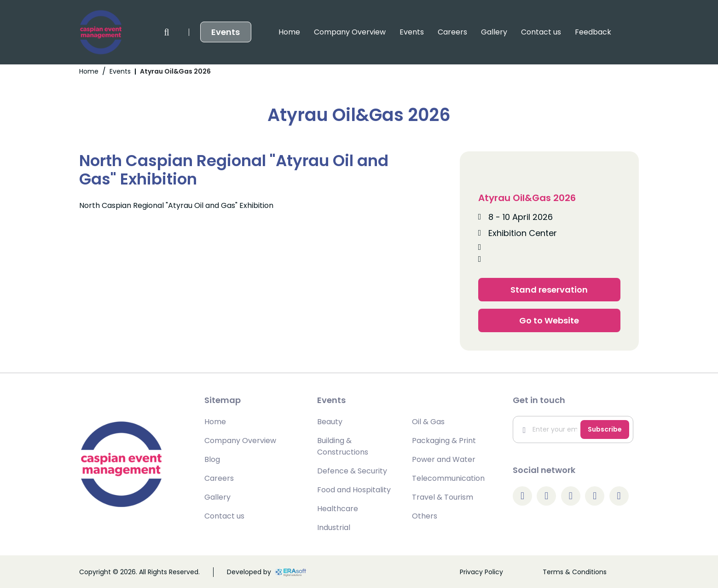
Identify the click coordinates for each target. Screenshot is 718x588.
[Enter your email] (549, 429)
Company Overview (249, 32)
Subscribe (605, 429)
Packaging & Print (444, 441)
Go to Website (549, 320)
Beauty (330, 422)
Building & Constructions (343, 446)
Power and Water (444, 459)
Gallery (393, 32)
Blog (212, 459)
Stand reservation (549, 290)
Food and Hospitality (354, 490)
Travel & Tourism (443, 497)
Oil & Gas (428, 422)
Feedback (492, 32)
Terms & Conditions (575, 572)
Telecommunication (448, 478)
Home (188, 32)
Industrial (334, 527)
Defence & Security (352, 471)
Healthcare (338, 509)
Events (310, 32)
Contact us (440, 32)
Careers (351, 32)
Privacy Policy (481, 572)
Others (425, 516)
